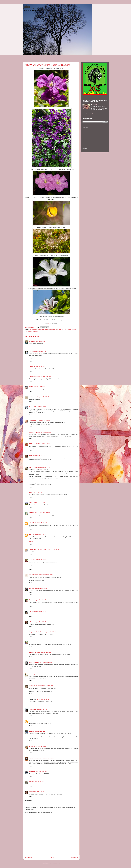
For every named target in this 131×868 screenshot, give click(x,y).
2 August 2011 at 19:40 (47, 432)
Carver (31, 366)
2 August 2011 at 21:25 (39, 492)
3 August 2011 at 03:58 (40, 600)
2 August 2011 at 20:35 (43, 467)
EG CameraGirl (33, 444)
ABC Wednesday (33, 330)
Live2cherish (33, 397)
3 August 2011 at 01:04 (39, 560)
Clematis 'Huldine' (66, 330)
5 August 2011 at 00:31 (38, 782)
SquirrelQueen (33, 513)
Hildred (31, 622)
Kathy (31, 456)
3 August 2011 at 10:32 (45, 652)
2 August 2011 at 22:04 (44, 513)
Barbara (31, 407)
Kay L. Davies (33, 467)
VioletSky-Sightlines (35, 432)
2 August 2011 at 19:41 (44, 444)
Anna (31, 502)
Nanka (31, 387)
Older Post (75, 857)
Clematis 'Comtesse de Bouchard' (52, 330)
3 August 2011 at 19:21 (43, 709)
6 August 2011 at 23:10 (39, 792)
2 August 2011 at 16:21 (43, 341)
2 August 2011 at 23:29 (41, 535)
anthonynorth (33, 341)
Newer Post (28, 857)
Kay (30, 642)
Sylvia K (31, 351)
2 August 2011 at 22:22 (41, 523)
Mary (30, 782)
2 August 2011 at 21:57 (39, 502)
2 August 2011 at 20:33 (39, 456)
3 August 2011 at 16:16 (43, 699)
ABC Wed (32, 542)
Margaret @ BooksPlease (36, 632)
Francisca (32, 771)
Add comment (29, 800)
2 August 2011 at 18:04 (40, 407)
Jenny (31, 792)
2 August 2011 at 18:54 (44, 420)
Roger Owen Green (34, 575)
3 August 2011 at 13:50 (38, 674)
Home (52, 857)
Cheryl (31, 731)
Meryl (31, 492)
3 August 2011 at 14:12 (47, 686)
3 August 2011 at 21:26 (48, 721)
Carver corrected (34, 377)
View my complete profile (89, 113)
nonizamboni (33, 709)
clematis (41, 330)
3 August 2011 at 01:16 (46, 575)
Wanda (31, 746)
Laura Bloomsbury (34, 662)
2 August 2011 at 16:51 (39, 366)
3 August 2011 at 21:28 (39, 731)
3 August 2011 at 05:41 (40, 622)
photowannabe (33, 420)
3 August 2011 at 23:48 (40, 746)
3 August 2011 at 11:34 (46, 662)
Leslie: (31, 560)
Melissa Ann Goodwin (35, 758)
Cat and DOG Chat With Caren (38, 550)
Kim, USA (32, 535)
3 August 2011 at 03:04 (41, 588)
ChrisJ (31, 612)
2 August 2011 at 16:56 (39, 387)
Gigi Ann (32, 588)
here (49, 323)
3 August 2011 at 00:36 (53, 550)
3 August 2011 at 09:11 (50, 632)
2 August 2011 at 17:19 (43, 397)
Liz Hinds (32, 523)
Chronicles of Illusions (35, 721)
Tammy (31, 600)
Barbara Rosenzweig (35, 686)
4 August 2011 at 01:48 (48, 758)
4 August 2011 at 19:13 (41, 771)
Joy (30, 674)
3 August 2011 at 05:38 (39, 612)
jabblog (29, 7)
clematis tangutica (33, 332)
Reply (31, 346)
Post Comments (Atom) (55, 863)
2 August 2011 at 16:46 (40, 351)
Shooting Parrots (34, 652)
